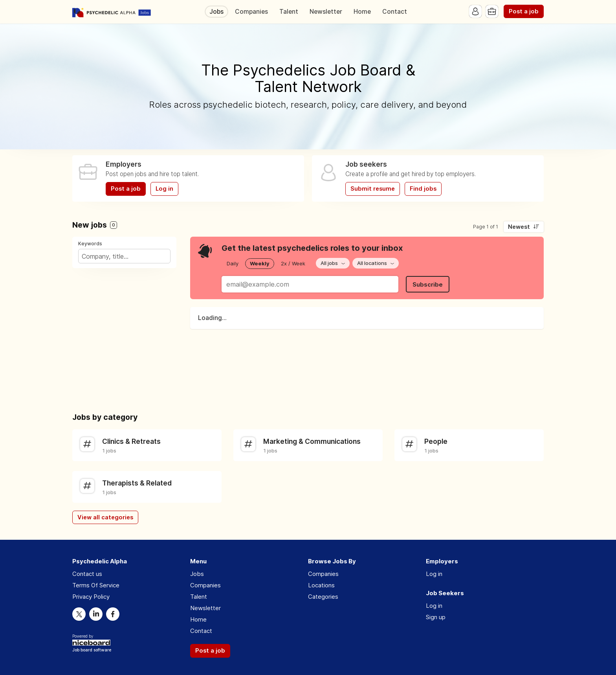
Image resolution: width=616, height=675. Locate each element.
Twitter (79, 614)
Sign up (436, 617)
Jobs (216, 12)
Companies (251, 12)
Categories (323, 597)
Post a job (524, 11)
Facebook (113, 614)
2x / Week (293, 263)
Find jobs (423, 189)
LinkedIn (96, 614)
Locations (321, 585)
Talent (289, 12)
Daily (233, 263)
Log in (164, 189)
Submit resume (373, 189)
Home (362, 12)
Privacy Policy (91, 597)
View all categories (105, 517)
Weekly (260, 263)
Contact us (87, 574)
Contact (395, 12)
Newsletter (326, 12)
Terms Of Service (96, 585)
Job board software (92, 650)
